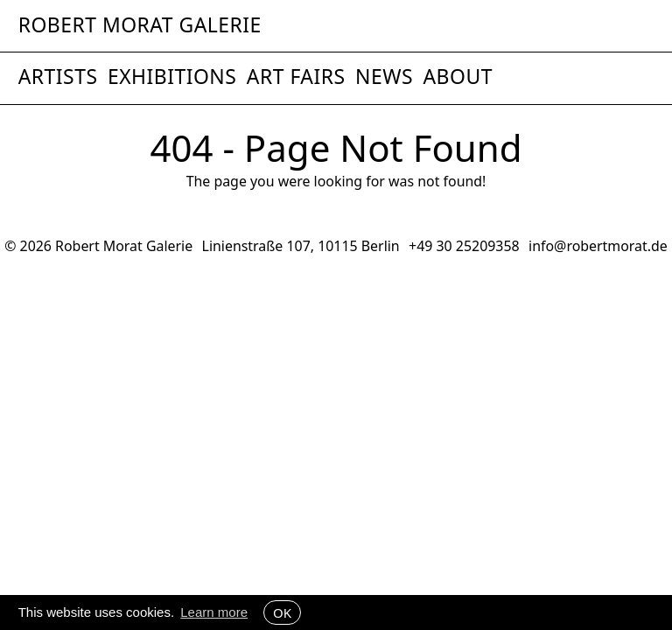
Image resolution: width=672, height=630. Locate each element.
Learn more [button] (214, 612)
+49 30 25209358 (464, 246)
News (384, 77)
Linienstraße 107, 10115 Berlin (301, 246)
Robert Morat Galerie (140, 26)
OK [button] (282, 612)
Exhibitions (172, 77)
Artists (58, 77)
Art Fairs (296, 77)
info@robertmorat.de (598, 246)
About (457, 77)
